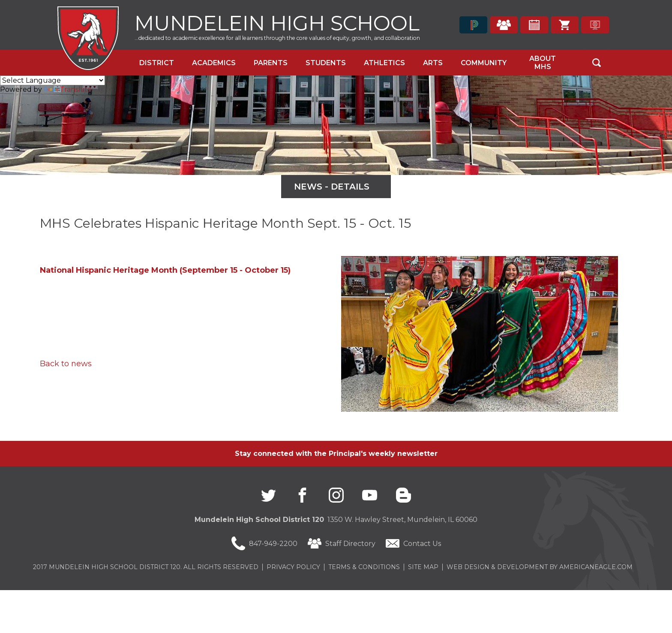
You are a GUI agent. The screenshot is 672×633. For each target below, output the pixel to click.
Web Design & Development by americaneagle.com (540, 567)
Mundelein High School (277, 22)
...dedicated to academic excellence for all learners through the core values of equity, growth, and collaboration (277, 38)
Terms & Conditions (364, 567)
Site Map (423, 567)
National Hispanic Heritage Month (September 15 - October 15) (165, 270)
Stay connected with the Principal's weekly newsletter (336, 454)
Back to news (66, 364)
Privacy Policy (293, 567)
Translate (68, 89)
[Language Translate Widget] (52, 80)
